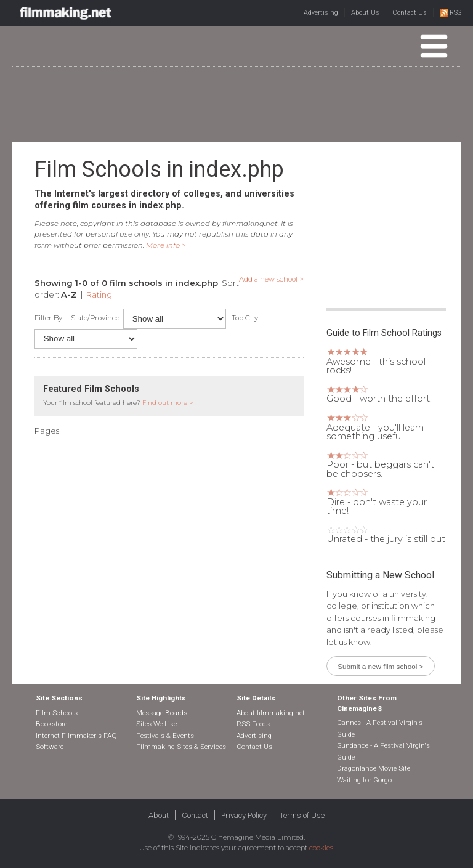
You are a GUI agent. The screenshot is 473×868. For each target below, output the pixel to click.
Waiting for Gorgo (364, 780)
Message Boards (162, 713)
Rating (99, 294)
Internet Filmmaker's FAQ (76, 736)
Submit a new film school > (380, 666)
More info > (166, 245)
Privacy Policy (244, 815)
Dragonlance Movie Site (374, 768)
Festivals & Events (165, 736)
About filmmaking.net (271, 713)
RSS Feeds (253, 724)
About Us (365, 13)
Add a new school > (271, 279)
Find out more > (168, 403)
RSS (451, 13)
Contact (195, 815)
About (159, 815)
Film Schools (57, 713)
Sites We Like (156, 724)
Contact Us (410, 13)
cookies (321, 848)
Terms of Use (302, 815)
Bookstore (51, 724)
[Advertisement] (236, 103)
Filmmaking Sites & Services (181, 747)
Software (50, 747)
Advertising (321, 13)
